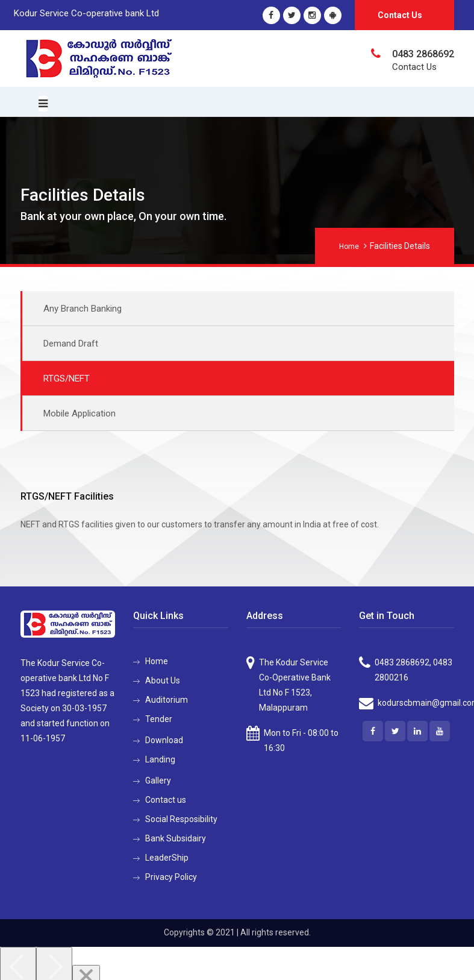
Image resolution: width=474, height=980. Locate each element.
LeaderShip (167, 858)
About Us (163, 680)
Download (164, 740)
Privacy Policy (171, 877)
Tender (159, 719)
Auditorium (167, 700)
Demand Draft (71, 344)
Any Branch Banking (83, 309)
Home (349, 247)
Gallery (158, 781)
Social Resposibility (181, 819)
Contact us (166, 800)
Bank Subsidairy (176, 838)
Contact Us (400, 15)
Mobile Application (80, 413)
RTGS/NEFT (67, 378)
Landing (160, 759)
